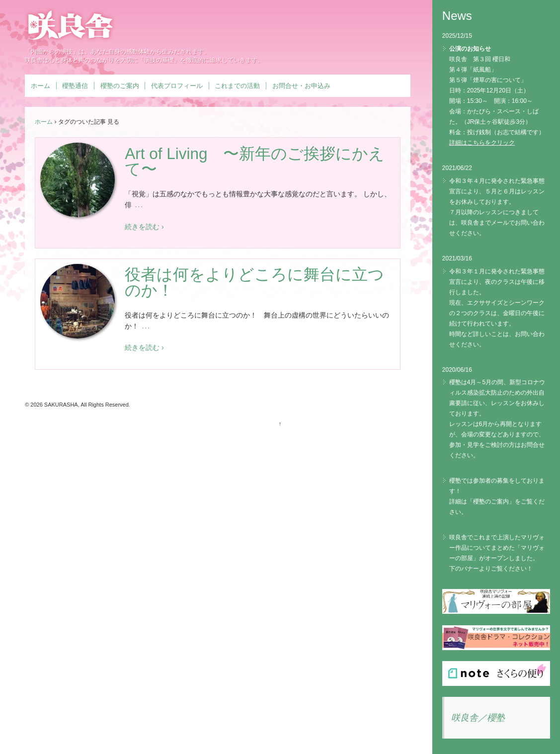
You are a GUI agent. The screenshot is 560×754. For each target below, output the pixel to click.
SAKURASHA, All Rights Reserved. (86, 405)
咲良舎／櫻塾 (478, 718)
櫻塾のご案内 (120, 86)
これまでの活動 (237, 86)
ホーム (40, 86)
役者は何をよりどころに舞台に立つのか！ (254, 282)
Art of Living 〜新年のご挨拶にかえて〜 (255, 162)
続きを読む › (144, 227)
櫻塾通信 (75, 86)
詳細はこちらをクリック (482, 143)
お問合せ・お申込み (301, 86)
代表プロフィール (177, 86)
